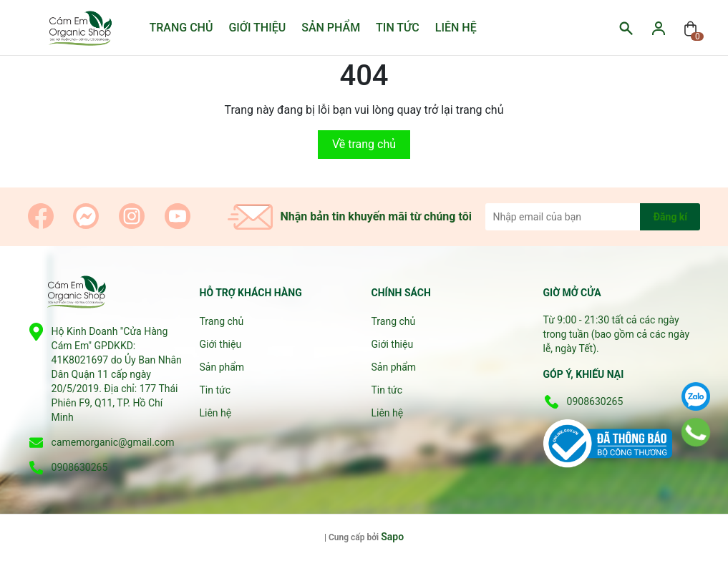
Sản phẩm (331, 28)
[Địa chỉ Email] (593, 217)
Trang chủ (181, 28)
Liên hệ (456, 28)
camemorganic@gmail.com (113, 442)
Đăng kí (670, 217)
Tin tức (398, 28)
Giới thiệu (257, 28)
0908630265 (80, 467)
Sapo (392, 537)
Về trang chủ (364, 144)
